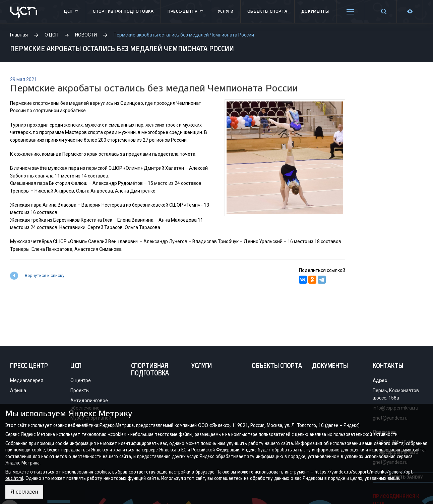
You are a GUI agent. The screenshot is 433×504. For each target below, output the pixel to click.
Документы (315, 12)
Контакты (388, 366)
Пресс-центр (186, 12)
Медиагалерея (27, 380)
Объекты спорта (267, 12)
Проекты (80, 390)
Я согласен (24, 492)
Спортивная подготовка (123, 12)
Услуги (226, 12)
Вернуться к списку (45, 275)
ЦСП (72, 12)
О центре (81, 380)
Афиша (18, 390)
